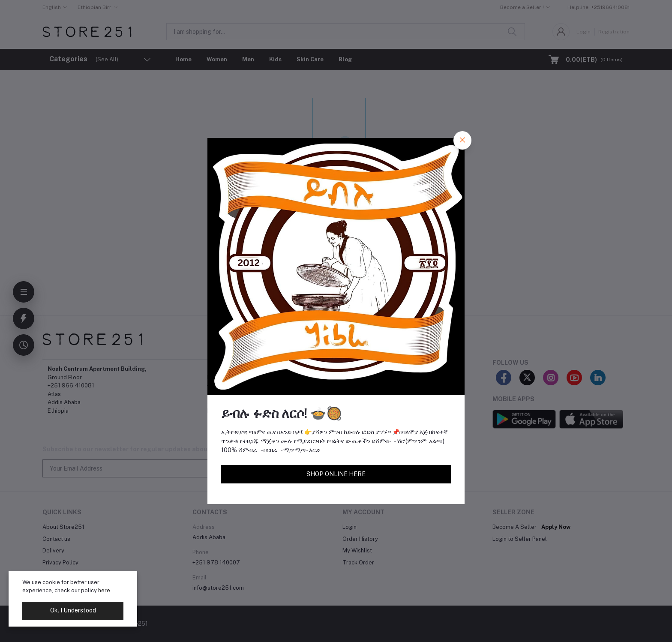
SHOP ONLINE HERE (336, 474)
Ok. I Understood (73, 610)
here (104, 590)
